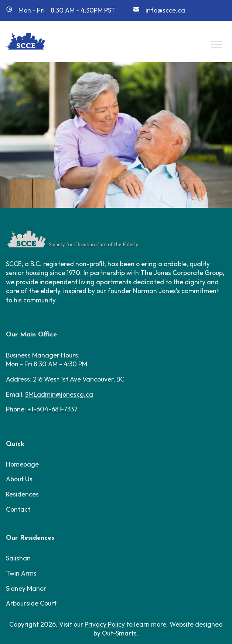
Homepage (22, 464)
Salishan (18, 558)
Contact (18, 509)
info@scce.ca (165, 10)
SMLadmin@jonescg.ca (59, 394)
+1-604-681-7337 (52, 409)
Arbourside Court (31, 603)
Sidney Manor (26, 588)
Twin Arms (21, 573)
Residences (22, 494)
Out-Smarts (119, 633)
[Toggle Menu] (216, 44)
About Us (19, 479)
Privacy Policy (105, 624)
